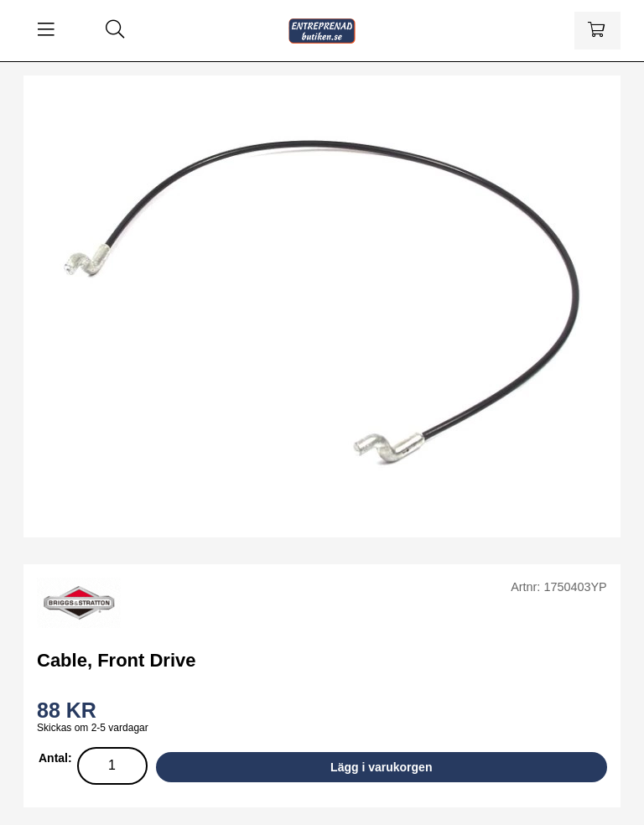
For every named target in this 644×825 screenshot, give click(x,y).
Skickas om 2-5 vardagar (93, 728)
